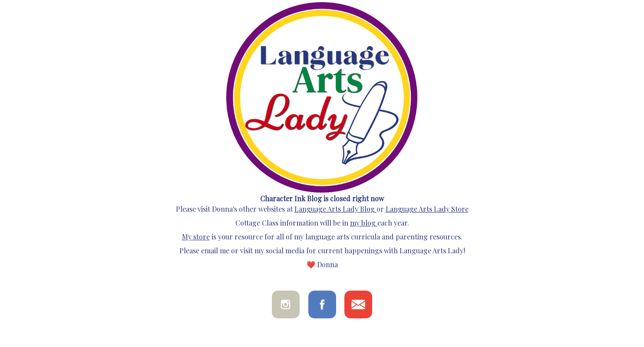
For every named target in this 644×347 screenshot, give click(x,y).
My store (196, 237)
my (355, 223)
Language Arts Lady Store (427, 209)
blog (368, 223)
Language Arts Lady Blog (335, 209)
